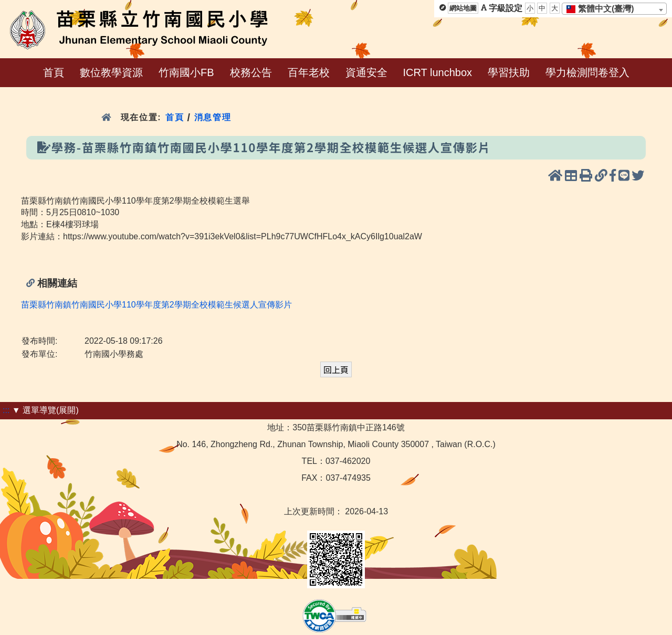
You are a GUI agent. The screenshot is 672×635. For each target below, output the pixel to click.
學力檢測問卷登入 (587, 72)
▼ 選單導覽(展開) (45, 410)
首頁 (54, 72)
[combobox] (614, 9)
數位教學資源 (111, 72)
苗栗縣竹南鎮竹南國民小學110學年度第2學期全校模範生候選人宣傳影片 (156, 305)
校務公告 (251, 72)
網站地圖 (463, 8)
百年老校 (309, 72)
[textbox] (603, 9)
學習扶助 (509, 72)
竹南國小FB (186, 72)
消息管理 (213, 117)
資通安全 (366, 72)
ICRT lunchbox (438, 72)
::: (6, 410)
